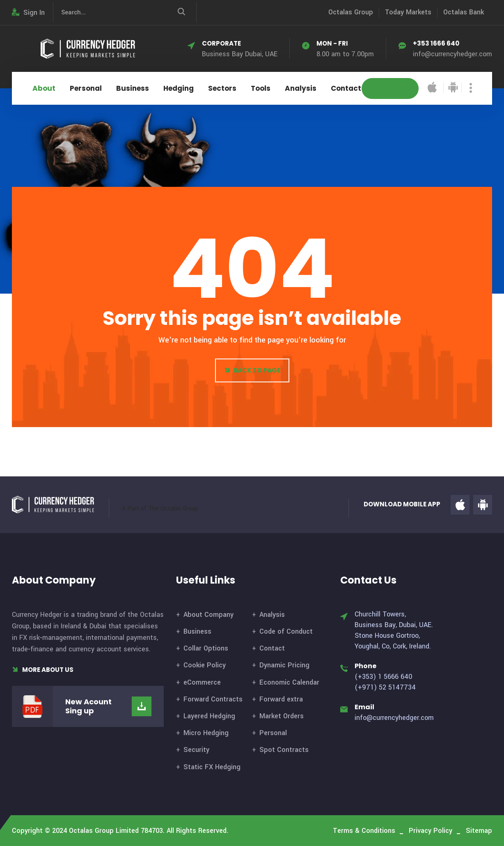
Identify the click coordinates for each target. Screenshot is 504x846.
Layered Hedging (209, 716)
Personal (86, 88)
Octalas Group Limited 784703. (117, 831)
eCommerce (202, 682)
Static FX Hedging (212, 767)
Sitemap (479, 831)
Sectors (222, 88)
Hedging (179, 88)
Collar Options (206, 648)
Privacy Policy (431, 831)
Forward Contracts (213, 699)
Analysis (301, 88)
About (44, 88)
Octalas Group (351, 12)
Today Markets (408, 12)
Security (196, 750)
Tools (261, 88)
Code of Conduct (286, 631)
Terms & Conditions (364, 831)
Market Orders (282, 716)
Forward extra (281, 699)
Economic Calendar (289, 682)
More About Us (43, 670)
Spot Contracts (284, 750)
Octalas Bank (464, 12)
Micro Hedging (206, 733)
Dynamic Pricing (284, 665)
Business (133, 88)
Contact (346, 88)
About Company (208, 615)
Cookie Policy (205, 665)
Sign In (28, 13)
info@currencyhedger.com (452, 54)
